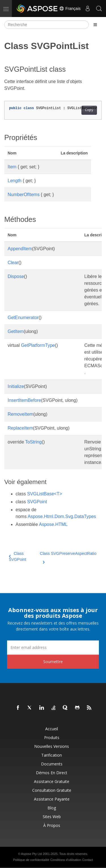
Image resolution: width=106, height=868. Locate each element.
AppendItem (20, 249)
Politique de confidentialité (31, 860)
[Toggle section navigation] (95, 25)
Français (70, 9)
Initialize (16, 386)
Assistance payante (52, 799)
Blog (52, 808)
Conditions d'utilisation (66, 860)
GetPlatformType (38, 345)
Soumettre (53, 662)
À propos (52, 825)
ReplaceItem (20, 428)
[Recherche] (46, 25)
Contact (88, 860)
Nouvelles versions (52, 746)
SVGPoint (37, 502)
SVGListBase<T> (45, 494)
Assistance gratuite (52, 781)
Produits (52, 738)
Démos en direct (52, 773)
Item (12, 167)
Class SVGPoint (17, 556)
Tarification (52, 755)
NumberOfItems (24, 195)
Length (15, 181)
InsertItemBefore (24, 400)
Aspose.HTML (53, 524)
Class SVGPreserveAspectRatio (68, 557)
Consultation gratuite (52, 790)
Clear (13, 263)
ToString (33, 442)
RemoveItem (20, 414)
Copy (89, 110)
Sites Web (52, 817)
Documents (52, 764)
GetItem (16, 331)
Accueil (52, 729)
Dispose (16, 276)
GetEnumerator (23, 318)
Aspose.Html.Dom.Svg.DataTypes (62, 516)
